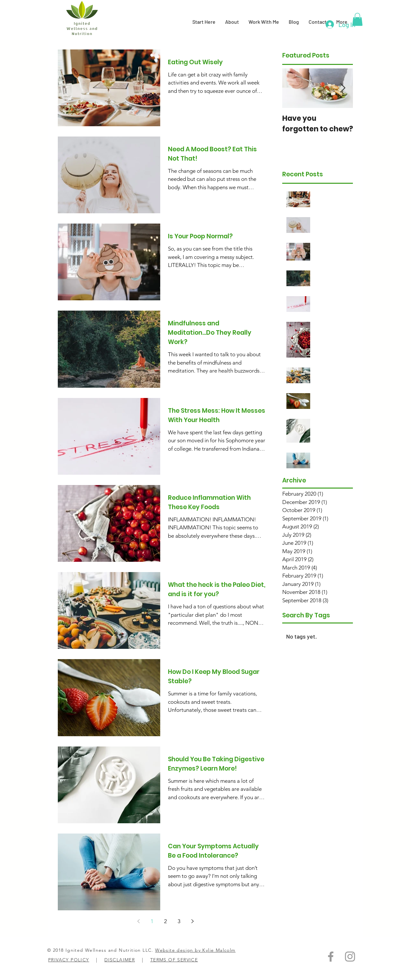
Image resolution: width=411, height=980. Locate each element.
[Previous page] (138, 921)
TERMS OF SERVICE (174, 960)
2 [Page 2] (166, 921)
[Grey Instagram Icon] (350, 957)
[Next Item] (343, 88)
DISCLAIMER (120, 960)
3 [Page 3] (179, 921)
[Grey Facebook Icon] (331, 957)
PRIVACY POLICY (69, 960)
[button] (357, 19)
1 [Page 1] (152, 921)
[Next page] (192, 921)
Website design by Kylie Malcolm (195, 950)
